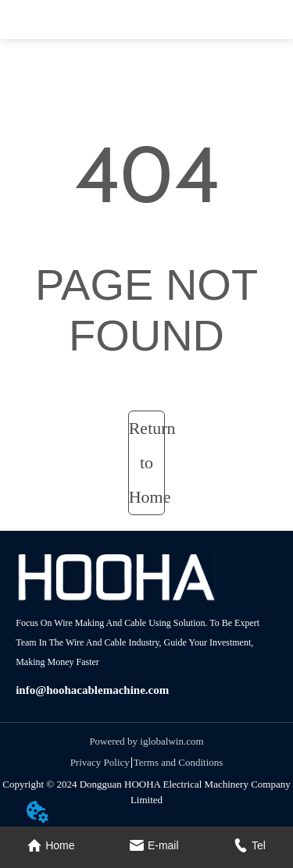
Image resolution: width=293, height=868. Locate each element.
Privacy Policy (100, 762)
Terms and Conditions (179, 762)
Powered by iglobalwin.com (146, 741)
